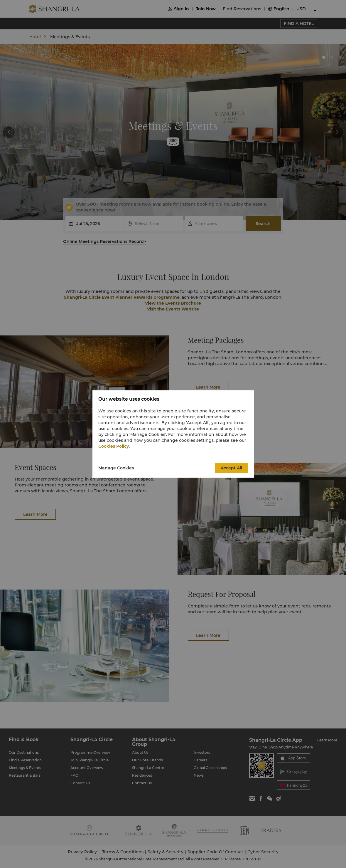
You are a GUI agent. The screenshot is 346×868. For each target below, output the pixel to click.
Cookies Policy (114, 446)
